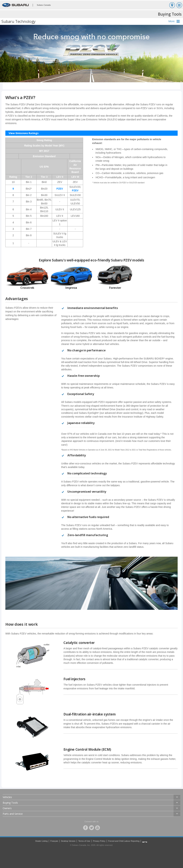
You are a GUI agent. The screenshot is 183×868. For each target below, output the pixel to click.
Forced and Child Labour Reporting (124, 841)
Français (54, 841)
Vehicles (7, 797)
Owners (7, 808)
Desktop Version (68, 841)
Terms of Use (84, 841)
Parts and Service (13, 814)
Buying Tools (10, 803)
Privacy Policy (99, 841)
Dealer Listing (41, 841)
